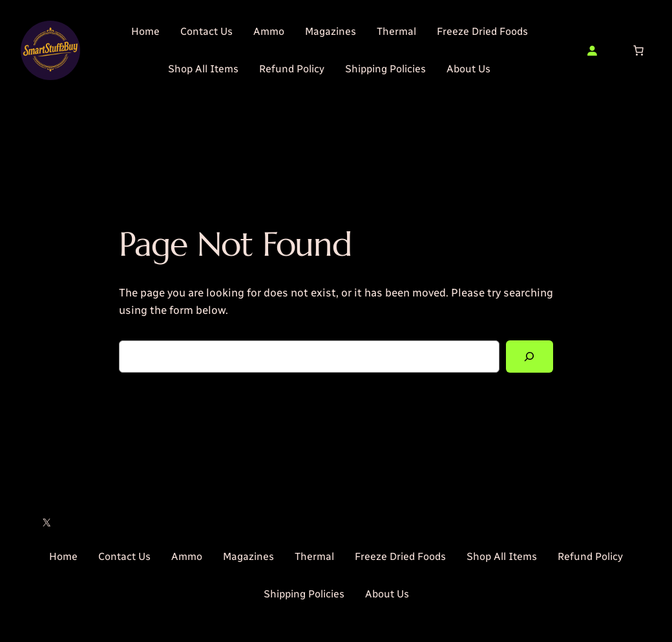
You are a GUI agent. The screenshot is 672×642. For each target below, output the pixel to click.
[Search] (530, 357)
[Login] (592, 50)
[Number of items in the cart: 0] (638, 50)
